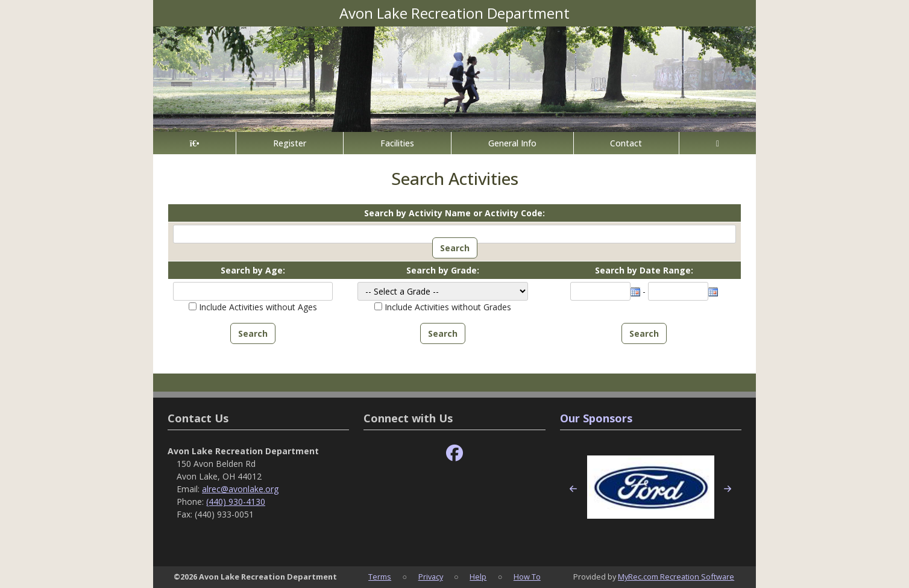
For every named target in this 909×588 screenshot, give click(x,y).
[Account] (718, 143)
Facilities (397, 143)
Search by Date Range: (644, 270)
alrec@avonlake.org (240, 489)
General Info (512, 143)
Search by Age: (253, 270)
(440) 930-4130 (236, 502)
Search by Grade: (443, 270)
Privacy (431, 577)
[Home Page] (194, 143)
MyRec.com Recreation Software (676, 577)
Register (290, 143)
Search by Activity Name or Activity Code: (454, 213)
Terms (380, 577)
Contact (626, 143)
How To (527, 577)
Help (478, 577)
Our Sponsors (596, 418)
